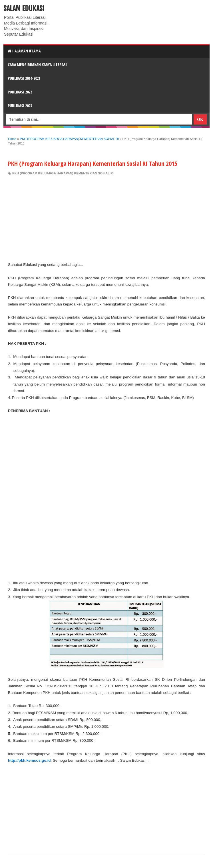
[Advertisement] (107, 219)
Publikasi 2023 (20, 106)
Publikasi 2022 (20, 92)
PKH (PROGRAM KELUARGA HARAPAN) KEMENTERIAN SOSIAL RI (63, 173)
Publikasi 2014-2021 (24, 78)
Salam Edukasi (24, 9)
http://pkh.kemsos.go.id (29, 760)
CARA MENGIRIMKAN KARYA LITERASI (37, 65)
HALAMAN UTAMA (24, 51)
